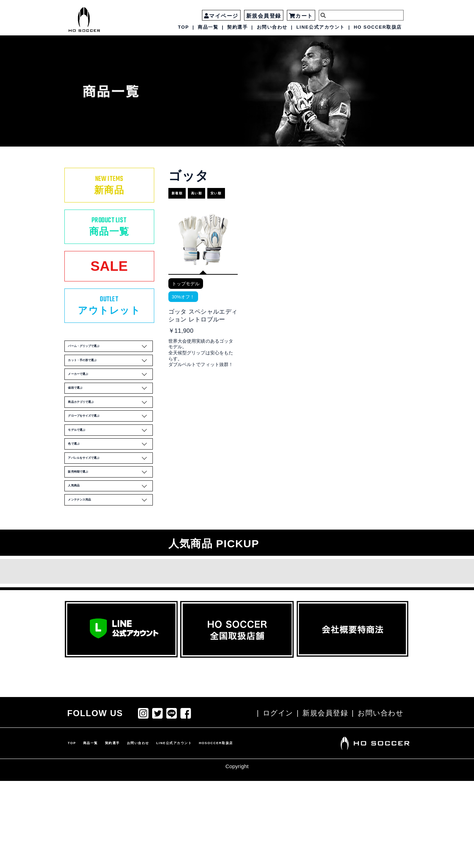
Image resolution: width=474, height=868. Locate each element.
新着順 (183, 190)
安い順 (240, 190)
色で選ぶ (111, 507)
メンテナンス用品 (111, 585)
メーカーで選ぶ (111, 409)
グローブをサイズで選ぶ (111, 468)
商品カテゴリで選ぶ (111, 448)
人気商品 (111, 565)
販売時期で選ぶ (111, 546)
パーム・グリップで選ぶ (111, 370)
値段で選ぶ (111, 429)
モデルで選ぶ (111, 487)
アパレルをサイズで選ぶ (111, 526)
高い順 (211, 190)
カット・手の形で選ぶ (111, 390)
